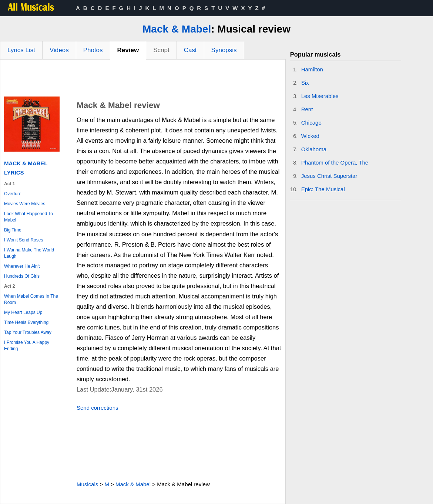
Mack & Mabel (177, 29)
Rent (307, 109)
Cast (190, 50)
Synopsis (224, 50)
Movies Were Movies (25, 204)
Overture (13, 194)
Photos (93, 50)
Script (161, 50)
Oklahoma (314, 149)
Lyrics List (21, 50)
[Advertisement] (143, 80)
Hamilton (312, 69)
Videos (59, 50)
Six (305, 83)
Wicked (310, 136)
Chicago (311, 123)
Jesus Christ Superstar (329, 176)
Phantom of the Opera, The (335, 163)
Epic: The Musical (323, 189)
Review (128, 50)
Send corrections (98, 408)
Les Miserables (320, 96)
